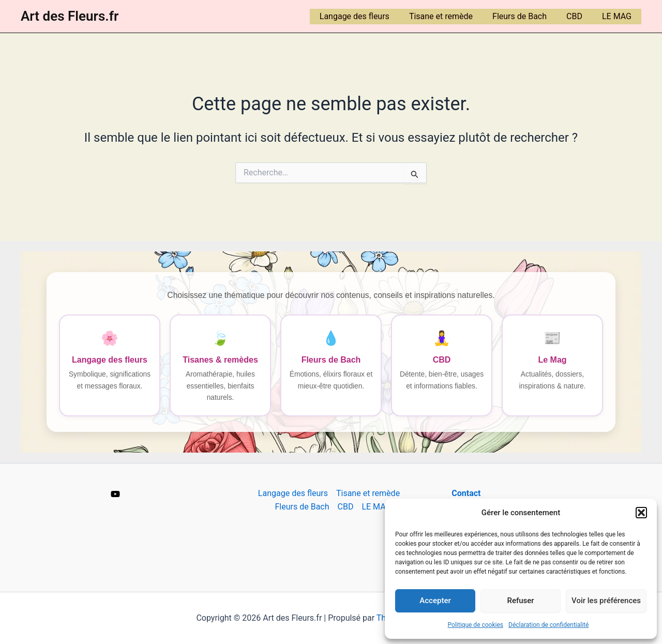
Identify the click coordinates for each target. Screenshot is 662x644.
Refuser (520, 601)
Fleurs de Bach (527, 16)
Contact (466, 493)
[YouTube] (115, 494)
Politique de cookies (476, 625)
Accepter (435, 601)
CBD (579, 16)
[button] (641, 513)
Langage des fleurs (368, 16)
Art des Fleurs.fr (70, 16)
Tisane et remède (452, 16)
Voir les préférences (606, 601)
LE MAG (618, 16)
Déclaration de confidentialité (548, 625)
